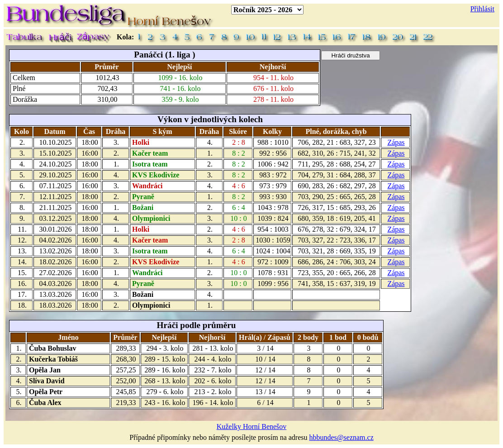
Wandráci (147, 186)
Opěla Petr (46, 392)
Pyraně (143, 197)
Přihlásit (482, 9)
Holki (141, 142)
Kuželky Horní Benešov (252, 427)
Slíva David (47, 381)
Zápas (396, 142)
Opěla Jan (45, 370)
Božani (143, 207)
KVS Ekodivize (156, 175)
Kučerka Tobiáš (53, 359)
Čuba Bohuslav (53, 348)
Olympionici (151, 218)
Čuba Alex (45, 403)
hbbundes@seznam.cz (342, 437)
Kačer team (150, 153)
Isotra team (150, 164)
